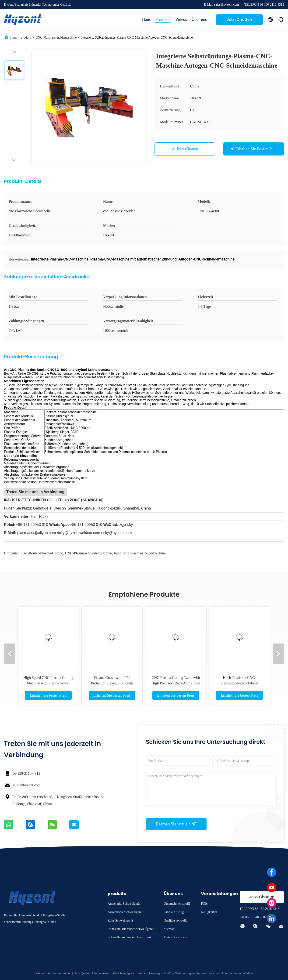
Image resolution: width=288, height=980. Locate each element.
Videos (181, 19)
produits (26, 38)
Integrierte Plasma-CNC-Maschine (140, 553)
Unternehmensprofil (177, 904)
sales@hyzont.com (26, 785)
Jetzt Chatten (239, 20)
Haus (146, 19)
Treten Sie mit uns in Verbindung (177, 938)
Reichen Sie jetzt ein (176, 824)
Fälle (204, 904)
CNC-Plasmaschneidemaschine (56, 38)
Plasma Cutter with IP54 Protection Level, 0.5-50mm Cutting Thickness (112, 683)
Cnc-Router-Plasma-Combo (42, 553)
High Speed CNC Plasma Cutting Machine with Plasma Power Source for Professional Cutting (48, 683)
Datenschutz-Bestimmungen (53, 973)
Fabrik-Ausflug (174, 912)
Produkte (163, 19)
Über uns (199, 19)
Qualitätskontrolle (175, 920)
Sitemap (169, 929)
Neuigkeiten (209, 912)
